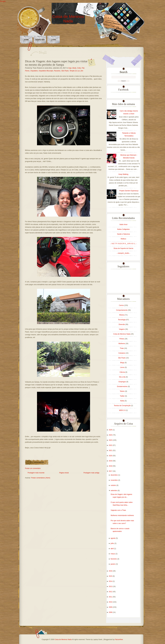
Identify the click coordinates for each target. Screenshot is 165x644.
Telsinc (122, 391)
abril (112, 549)
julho (113, 543)
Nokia (122, 401)
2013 (111, 586)
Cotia (79, 68)
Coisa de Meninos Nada (68, 19)
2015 (111, 576)
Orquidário (34, 71)
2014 (111, 581)
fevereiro (114, 559)
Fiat (83, 68)
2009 (111, 607)
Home (26, 40)
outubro (114, 485)
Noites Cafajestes (123, 229)
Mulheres (122, 344)
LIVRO (54, 40)
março (113, 554)
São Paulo (65, 71)
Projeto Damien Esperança (129, 191)
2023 (111, 440)
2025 (111, 430)
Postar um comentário (33, 468)
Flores (27, 71)
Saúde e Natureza (123, 234)
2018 (111, 466)
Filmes (122, 339)
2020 (111, 456)
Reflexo (123, 239)
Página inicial (64, 473)
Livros (122, 367)
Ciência (122, 372)
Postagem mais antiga (91, 473)
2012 (111, 592)
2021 (111, 450)
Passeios (57, 71)
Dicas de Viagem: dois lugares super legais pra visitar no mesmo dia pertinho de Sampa (56, 63)
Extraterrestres (122, 386)
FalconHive (119, 639)
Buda (74, 68)
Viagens (122, 329)
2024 (111, 435)
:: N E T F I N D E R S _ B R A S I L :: (123, 244)
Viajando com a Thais (118, 510)
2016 (111, 571)
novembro (114, 480)
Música (122, 315)
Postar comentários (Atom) (41, 478)
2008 (111, 612)
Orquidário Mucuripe (46, 71)
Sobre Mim (40, 40)
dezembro (114, 475)
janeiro (113, 564)
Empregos (122, 382)
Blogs (122, 363)
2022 (111, 445)
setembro (114, 491)
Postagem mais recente (36, 473)
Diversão (122, 324)
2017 (111, 471)
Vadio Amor (123, 225)
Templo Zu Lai (75, 71)
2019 (111, 461)
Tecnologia (122, 320)
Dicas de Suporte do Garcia (123, 248)
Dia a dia (122, 377)
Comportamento (122, 310)
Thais (122, 348)
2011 (111, 597)
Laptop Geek (98, 639)
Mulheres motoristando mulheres (122, 515)
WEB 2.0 (122, 410)
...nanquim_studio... (123, 253)
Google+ (3, 1)
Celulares (122, 353)
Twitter (122, 396)
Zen (82, 71)
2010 (111, 602)
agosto (113, 538)
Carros (122, 305)
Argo (70, 68)
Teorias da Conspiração (122, 406)
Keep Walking (123, 174)
